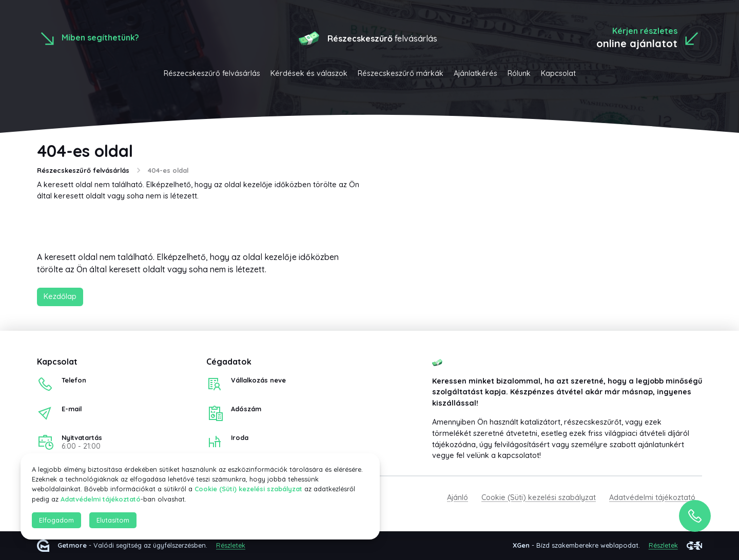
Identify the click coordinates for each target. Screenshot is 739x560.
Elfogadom (56, 520)
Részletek (231, 546)
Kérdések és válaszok (309, 73)
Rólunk (519, 73)
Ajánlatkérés (475, 73)
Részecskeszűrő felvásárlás (212, 73)
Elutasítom (113, 520)
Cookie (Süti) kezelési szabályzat (539, 497)
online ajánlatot (637, 43)
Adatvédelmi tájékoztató (652, 497)
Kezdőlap (60, 296)
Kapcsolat (558, 73)
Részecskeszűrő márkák (401, 73)
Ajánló (458, 497)
